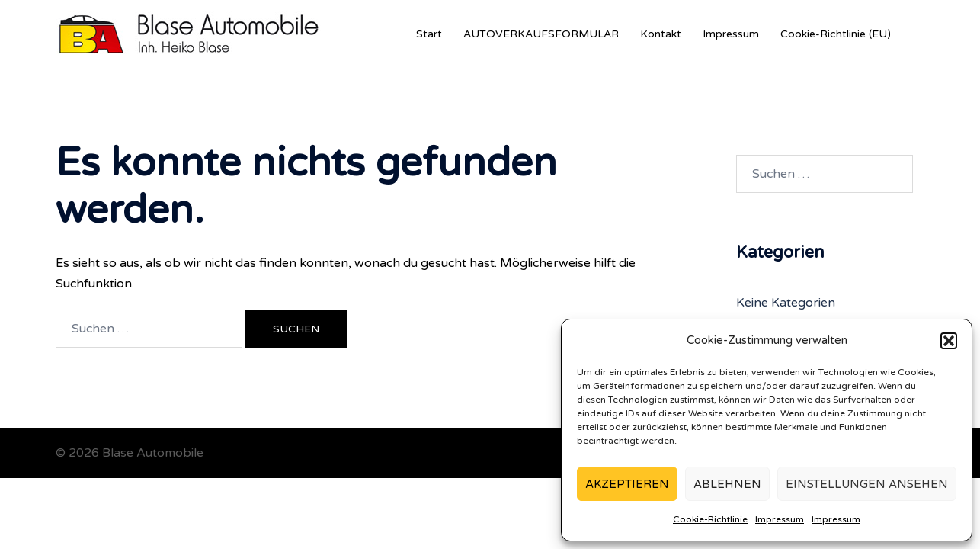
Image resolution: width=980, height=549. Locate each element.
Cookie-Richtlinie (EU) (836, 34)
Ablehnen (727, 484)
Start (429, 34)
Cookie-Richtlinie (710, 519)
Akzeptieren (627, 484)
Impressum (780, 519)
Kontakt (661, 34)
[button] (949, 341)
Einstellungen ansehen (867, 484)
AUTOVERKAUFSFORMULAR (541, 34)
